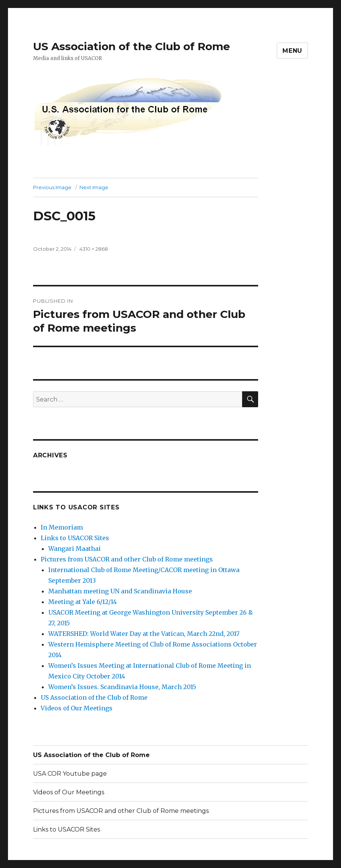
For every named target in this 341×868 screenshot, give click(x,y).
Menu (292, 51)
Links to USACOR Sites (75, 538)
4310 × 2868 (94, 249)
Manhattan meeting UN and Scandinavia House (120, 591)
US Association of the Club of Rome (132, 46)
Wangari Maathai (75, 549)
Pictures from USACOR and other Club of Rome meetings (127, 559)
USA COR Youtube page (70, 774)
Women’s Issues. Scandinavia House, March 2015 (122, 687)
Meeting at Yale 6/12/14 (82, 602)
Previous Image (52, 187)
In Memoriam (62, 527)
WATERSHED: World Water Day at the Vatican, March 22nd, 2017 (144, 634)
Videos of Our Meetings (77, 708)
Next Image (94, 187)
